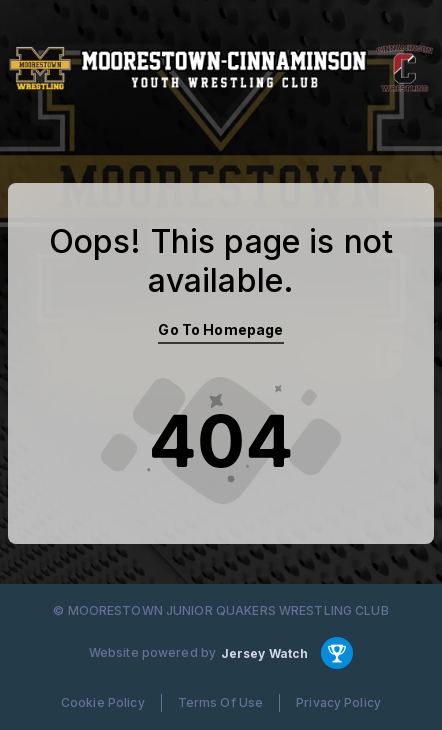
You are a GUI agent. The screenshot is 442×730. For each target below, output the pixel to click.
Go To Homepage (220, 329)
